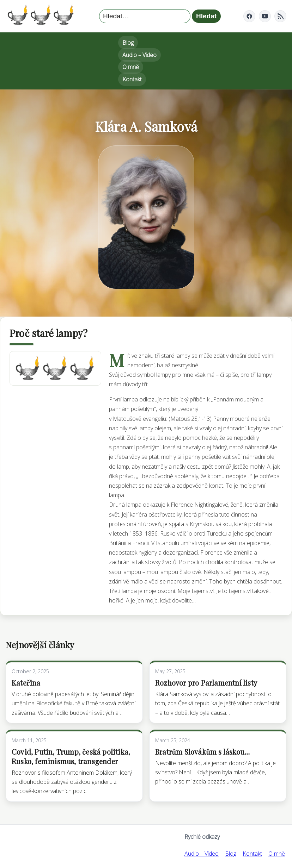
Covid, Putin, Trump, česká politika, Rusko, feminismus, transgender (71, 756)
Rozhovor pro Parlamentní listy (206, 683)
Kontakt (132, 79)
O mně (131, 67)
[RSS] (280, 16)
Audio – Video (139, 55)
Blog (128, 43)
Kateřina (26, 683)
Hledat (206, 16)
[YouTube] (265, 16)
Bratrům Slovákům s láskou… (202, 752)
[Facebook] (249, 16)
